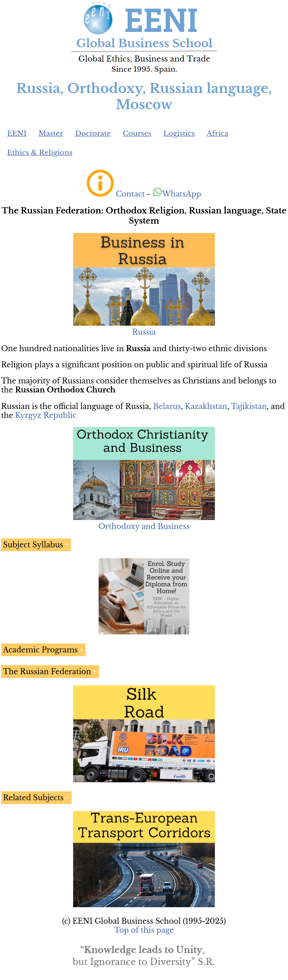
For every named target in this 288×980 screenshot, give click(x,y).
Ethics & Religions (40, 153)
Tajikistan (249, 406)
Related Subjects (33, 798)
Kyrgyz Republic (46, 415)
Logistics (179, 133)
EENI (17, 133)
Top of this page (144, 930)
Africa (217, 133)
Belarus (167, 406)
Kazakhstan (206, 406)
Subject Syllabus (33, 545)
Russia (144, 332)
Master (51, 133)
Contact (130, 194)
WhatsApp (177, 194)
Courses (137, 133)
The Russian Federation (47, 672)
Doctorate (93, 133)
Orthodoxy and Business (144, 526)
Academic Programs (40, 650)
